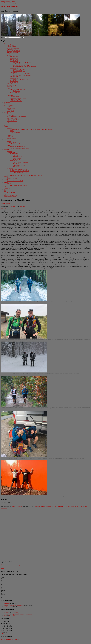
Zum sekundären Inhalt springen (9, 3)
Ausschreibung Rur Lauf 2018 (18, 89)
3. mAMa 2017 (14, 59)
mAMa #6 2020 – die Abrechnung (22, 75)
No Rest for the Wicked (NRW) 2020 (20, 148)
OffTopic (6, 189)
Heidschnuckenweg (15, 132)
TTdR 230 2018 (14, 161)
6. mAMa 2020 (14, 72)
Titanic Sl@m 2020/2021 (13, 51)
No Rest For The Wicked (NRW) (18, 147)
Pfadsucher (22, 207)
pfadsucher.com (9, 7)
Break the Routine (12, 142)
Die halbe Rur (17, 91)
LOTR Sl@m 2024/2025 (13, 48)
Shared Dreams (5, 204)
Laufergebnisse (11, 108)
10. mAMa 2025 (14, 82)
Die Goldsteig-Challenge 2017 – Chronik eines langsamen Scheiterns (25, 175)
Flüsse (9, 88)
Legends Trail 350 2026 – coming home (14, 605)
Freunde (6, 179)
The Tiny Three (11, 54)
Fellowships (37, 507)
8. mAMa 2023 (14, 78)
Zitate (5, 125)
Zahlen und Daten (8, 105)
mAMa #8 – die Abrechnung (21, 79)
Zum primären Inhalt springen (8, 1)
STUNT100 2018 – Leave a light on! (19, 172)
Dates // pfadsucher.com (10, 197)
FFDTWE (9, 84)
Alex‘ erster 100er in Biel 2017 (15, 181)
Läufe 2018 (10, 137)
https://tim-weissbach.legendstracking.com (11, 565)
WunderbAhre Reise (15, 92)
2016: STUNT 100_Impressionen (19, 169)
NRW (8, 145)
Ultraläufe (6, 149)
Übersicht (9, 151)
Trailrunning (60, 507)
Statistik (9, 107)
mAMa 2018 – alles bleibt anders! (22, 65)
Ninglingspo (7, 604)
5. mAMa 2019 (14, 68)
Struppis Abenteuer (9, 174)
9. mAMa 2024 (14, 81)
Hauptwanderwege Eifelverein (18, 98)
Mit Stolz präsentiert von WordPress (10, 639)
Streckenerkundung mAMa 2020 (22, 74)
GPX (5, 191)
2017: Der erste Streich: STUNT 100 (19, 171)
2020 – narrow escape (12, 118)
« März (2, 634)
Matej (5, 615)
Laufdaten (10, 109)
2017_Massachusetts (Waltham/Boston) (17, 184)
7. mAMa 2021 (14, 77)
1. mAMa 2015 (14, 57)
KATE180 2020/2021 (12, 52)
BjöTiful (12, 131)
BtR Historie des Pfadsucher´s (18, 144)
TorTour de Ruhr (11, 152)
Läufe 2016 (10, 134)
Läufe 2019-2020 (11, 138)
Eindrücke (6, 104)
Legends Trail (10, 45)
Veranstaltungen (8, 44)
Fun (5, 139)
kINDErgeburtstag (12, 85)
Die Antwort (7, 102)
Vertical (9, 141)
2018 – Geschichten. (12, 121)
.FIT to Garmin (11, 192)
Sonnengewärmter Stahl (19, 165)
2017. (8, 122)
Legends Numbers (12, 47)
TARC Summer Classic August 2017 (19, 185)
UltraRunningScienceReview (11, 195)
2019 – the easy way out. (13, 119)
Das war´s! (16, 167)
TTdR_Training (17, 158)
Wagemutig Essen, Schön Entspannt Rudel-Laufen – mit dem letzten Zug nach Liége (32, 129)
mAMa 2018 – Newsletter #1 (21, 64)
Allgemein (14, 507)
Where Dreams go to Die (73, 507)
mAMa (9, 55)
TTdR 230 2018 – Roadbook (21, 162)
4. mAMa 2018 (14, 61)
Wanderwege (10, 95)
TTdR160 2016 (14, 154)
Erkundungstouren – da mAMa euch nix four (25, 67)
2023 (8, 114)
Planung (6, 127)
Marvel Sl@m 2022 (12, 49)
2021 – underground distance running (16, 117)
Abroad (6, 182)
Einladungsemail (18, 157)
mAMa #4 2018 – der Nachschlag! (22, 62)
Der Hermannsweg (15, 99)
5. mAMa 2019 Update (19, 71)
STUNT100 (10, 168)
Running (43, 507)
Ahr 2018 (16, 94)
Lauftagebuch (10, 111)
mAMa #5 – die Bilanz (19, 69)
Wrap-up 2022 (11, 115)
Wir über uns (7, 188)
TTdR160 (16, 155)
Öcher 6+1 (6, 177)
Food (5, 187)
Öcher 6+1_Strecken (12, 178)
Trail (55, 507)
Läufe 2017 (10, 135)
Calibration (7, 606)
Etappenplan (16, 159)
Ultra (65, 507)
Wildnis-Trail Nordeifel (16, 101)
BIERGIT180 (10, 87)
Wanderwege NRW (15, 97)
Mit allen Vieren (17, 164)
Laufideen (10, 128)
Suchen (2, 38)
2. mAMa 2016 (14, 58)
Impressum (7, 194)
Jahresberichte (7, 112)
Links (5, 124)
